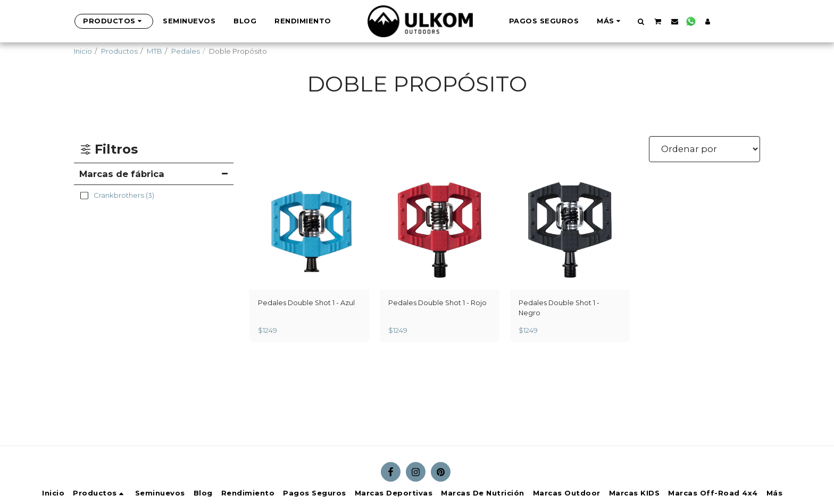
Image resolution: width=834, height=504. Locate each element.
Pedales (186, 51)
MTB (155, 51)
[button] (623, 21)
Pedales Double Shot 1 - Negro (560, 308)
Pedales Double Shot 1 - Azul (307, 303)
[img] (309, 230)
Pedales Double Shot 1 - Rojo (439, 303)
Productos (119, 51)
